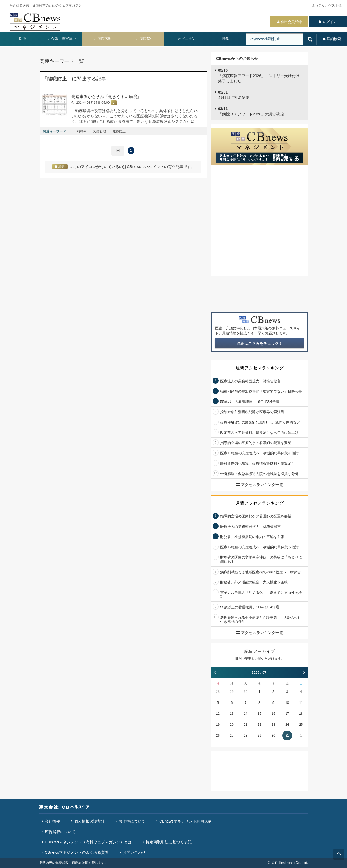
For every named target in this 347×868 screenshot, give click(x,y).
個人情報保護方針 (89, 821)
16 (273, 714)
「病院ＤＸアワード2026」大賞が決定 (251, 111)
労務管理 (99, 131)
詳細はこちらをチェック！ (260, 343)
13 (232, 714)
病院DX (143, 39)
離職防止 (119, 131)
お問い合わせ (134, 852)
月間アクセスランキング (260, 503)
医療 (20, 39)
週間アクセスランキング (260, 368)
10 (287, 703)
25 (301, 725)
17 (287, 714)
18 (301, 714)
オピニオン (185, 39)
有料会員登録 (291, 22)
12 (218, 714)
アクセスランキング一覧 (260, 485)
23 (273, 725)
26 (218, 736)
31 (287, 736)
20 (232, 725)
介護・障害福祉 (62, 39)
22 (259, 725)
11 (301, 703)
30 (245, 692)
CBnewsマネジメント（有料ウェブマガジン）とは (88, 842)
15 (259, 714)
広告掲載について (60, 832)
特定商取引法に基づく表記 (169, 842)
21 (245, 725)
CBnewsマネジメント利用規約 (186, 821)
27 (232, 736)
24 (287, 725)
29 (232, 692)
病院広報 (102, 39)
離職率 (82, 131)
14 (245, 714)
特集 (225, 39)
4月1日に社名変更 (234, 95)
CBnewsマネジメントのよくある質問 (77, 852)
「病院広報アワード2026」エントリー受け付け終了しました (259, 76)
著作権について (132, 821)
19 (218, 725)
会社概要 (52, 821)
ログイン (330, 22)
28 (218, 692)
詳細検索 (334, 39)
